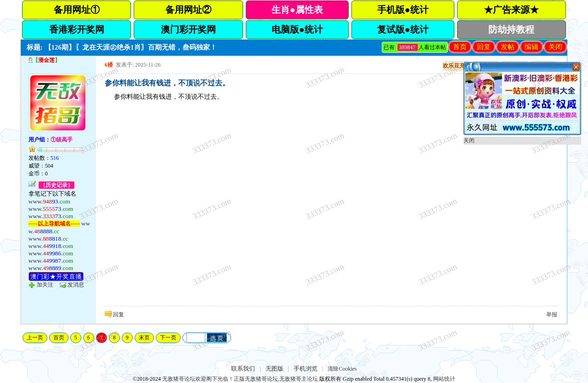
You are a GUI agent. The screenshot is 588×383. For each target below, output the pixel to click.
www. (49, 201)
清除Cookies (342, 369)
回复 (484, 47)
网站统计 (444, 379)
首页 (460, 47)
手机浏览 (305, 369)
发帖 (508, 47)
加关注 (45, 285)
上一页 (35, 338)
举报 (552, 315)
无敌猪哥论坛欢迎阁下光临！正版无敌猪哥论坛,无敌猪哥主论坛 (240, 379)
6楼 (109, 65)
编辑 (531, 47)
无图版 (274, 369)
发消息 (76, 285)
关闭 (555, 47)
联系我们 (243, 369)
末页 (144, 338)
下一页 (168, 338)
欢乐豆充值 (457, 66)
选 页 (217, 338)
